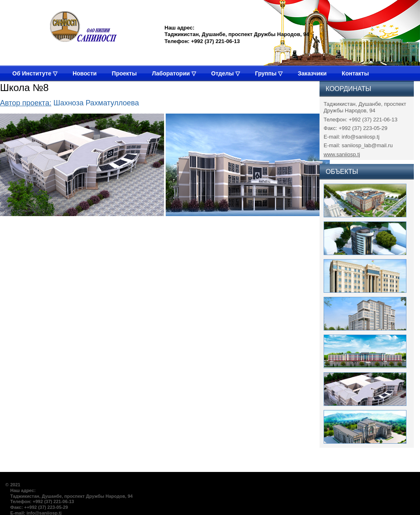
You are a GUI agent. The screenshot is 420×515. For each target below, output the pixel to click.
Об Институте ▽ (35, 73)
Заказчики (312, 73)
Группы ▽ (269, 73)
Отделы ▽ (226, 73)
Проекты (124, 73)
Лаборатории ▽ (174, 73)
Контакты (355, 73)
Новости (85, 73)
